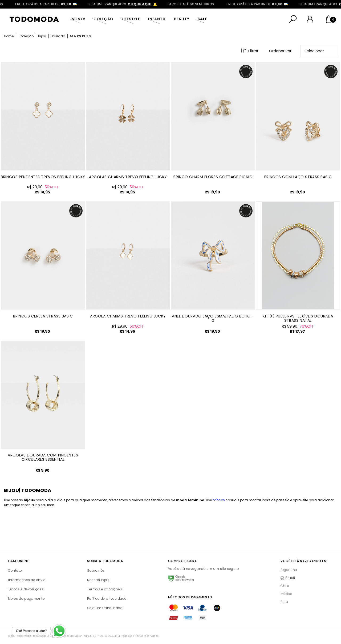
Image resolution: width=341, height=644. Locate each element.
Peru (284, 602)
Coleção (103, 19)
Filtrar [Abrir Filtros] (253, 51)
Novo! (79, 19)
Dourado (58, 36)
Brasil (290, 578)
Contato (15, 571)
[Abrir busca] (293, 19)
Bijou (42, 36)
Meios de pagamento (26, 599)
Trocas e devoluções (26, 589)
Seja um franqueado (105, 608)
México (286, 594)
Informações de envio (27, 580)
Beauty (182, 19)
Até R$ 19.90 (80, 36)
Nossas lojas (98, 580)
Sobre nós (96, 571)
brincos (219, 500)
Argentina (289, 570)
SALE (202, 19)
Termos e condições (105, 589)
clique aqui (145, 4)
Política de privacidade (107, 599)
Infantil (157, 19)
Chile (285, 586)
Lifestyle (131, 19)
